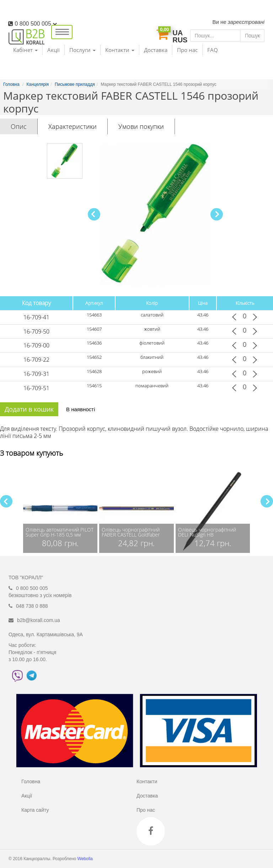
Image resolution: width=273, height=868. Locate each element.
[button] (217, 214)
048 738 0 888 (32, 606)
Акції (53, 50)
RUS (180, 40)
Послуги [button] (82, 50)
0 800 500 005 (36, 24)
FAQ (213, 50)
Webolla (86, 859)
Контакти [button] (120, 50)
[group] (60, 508)
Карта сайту (35, 810)
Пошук (252, 35)
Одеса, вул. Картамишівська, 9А (46, 634)
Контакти (147, 781)
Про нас (187, 50)
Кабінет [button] (25, 50)
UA (178, 33)
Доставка (156, 50)
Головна (31, 781)
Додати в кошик (29, 409)
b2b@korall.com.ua (39, 620)
